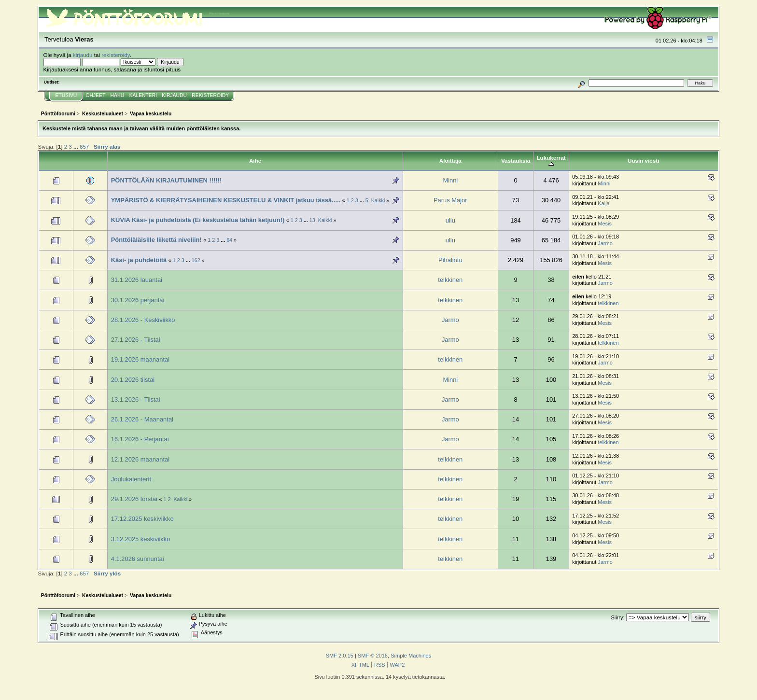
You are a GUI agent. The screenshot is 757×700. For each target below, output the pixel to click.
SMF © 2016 (373, 656)
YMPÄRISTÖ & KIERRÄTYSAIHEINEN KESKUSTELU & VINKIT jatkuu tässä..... (227, 200)
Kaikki (378, 200)
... (77, 147)
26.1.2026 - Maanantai (142, 419)
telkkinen (450, 280)
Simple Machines (411, 656)
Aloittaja (450, 161)
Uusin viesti (643, 161)
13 (312, 220)
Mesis (605, 224)
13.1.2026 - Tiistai (136, 399)
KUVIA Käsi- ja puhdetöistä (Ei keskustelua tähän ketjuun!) (198, 220)
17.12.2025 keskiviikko (142, 519)
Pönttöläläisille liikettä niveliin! (156, 240)
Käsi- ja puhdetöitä (139, 260)
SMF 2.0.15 (340, 656)
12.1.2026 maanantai (140, 459)
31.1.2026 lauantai (137, 280)
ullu (450, 220)
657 (84, 147)
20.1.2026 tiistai (133, 380)
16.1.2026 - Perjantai (140, 439)
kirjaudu (83, 55)
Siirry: (617, 617)
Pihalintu (450, 260)
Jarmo (605, 243)
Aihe (255, 161)
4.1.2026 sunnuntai (138, 559)
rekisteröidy (116, 55)
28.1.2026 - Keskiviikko (143, 320)
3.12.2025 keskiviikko (141, 539)
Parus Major (450, 200)
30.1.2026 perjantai (138, 300)
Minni (450, 180)
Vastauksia (516, 161)
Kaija (603, 203)
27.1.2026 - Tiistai (136, 340)
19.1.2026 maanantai (140, 359)
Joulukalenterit (131, 479)
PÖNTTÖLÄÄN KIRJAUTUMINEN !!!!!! (166, 180)
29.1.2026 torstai (135, 499)
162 (196, 260)
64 (229, 240)
